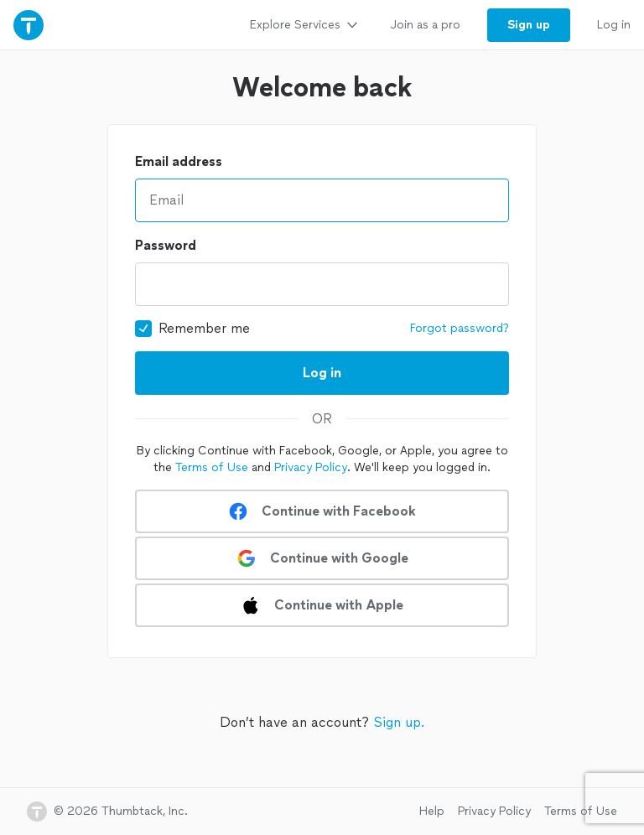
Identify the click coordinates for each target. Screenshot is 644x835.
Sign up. (399, 722)
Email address (179, 161)
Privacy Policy (311, 467)
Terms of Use (212, 467)
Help (432, 811)
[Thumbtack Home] (29, 25)
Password (166, 245)
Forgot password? (460, 328)
